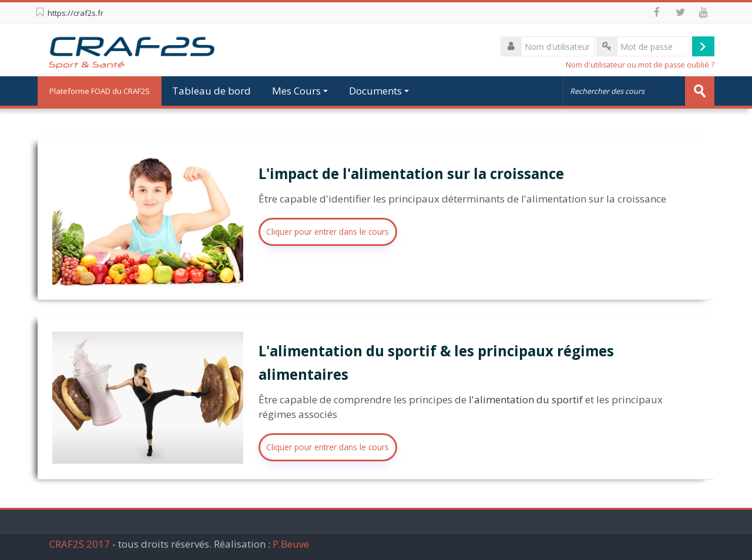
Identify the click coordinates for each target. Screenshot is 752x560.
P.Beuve (291, 544)
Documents (379, 91)
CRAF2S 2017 (80, 544)
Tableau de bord (211, 91)
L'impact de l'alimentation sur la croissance (411, 173)
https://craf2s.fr (75, 13)
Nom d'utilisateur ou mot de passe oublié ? (640, 65)
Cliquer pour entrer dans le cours (328, 232)
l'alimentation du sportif (526, 399)
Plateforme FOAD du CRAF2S (100, 91)
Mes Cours (300, 91)
